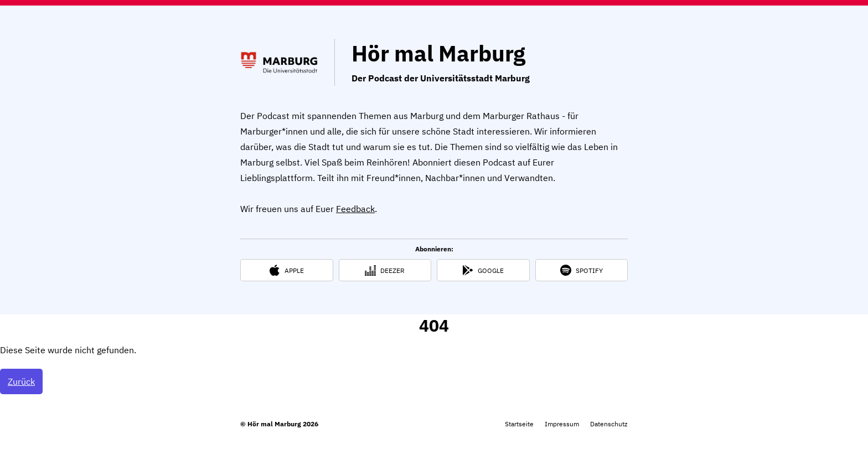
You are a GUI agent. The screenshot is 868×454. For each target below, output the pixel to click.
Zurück (21, 381)
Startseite (519, 424)
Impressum (562, 424)
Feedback (355, 209)
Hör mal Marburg (438, 53)
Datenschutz (609, 424)
